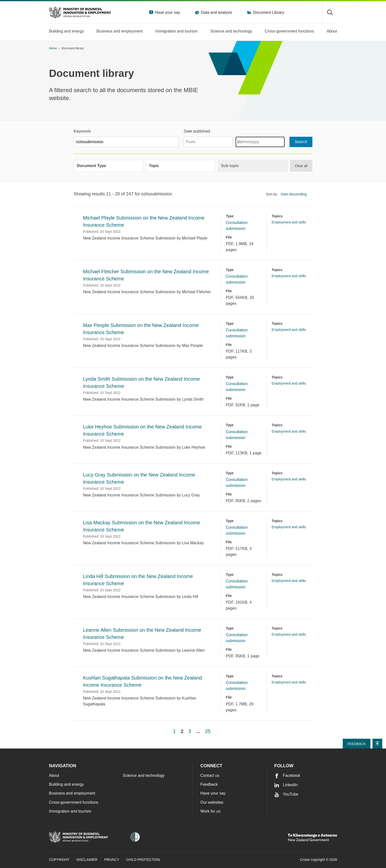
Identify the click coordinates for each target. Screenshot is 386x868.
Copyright (59, 860)
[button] (377, 744)
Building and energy (66, 784)
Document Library (268, 12)
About (54, 775)
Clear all (301, 166)
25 (208, 731)
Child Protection (143, 860)
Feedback (209, 784)
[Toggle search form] (330, 12)
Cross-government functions (74, 802)
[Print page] (323, 48)
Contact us (210, 775)
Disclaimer (87, 860)
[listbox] (295, 194)
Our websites (212, 802)
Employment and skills (289, 222)
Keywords (82, 131)
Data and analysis (216, 12)
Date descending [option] (294, 194)
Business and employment (72, 793)
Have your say (167, 12)
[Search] (301, 142)
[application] (335, 48)
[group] (108, 166)
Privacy (112, 860)
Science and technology (144, 775)
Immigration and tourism (70, 811)
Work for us (210, 811)
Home (53, 48)
